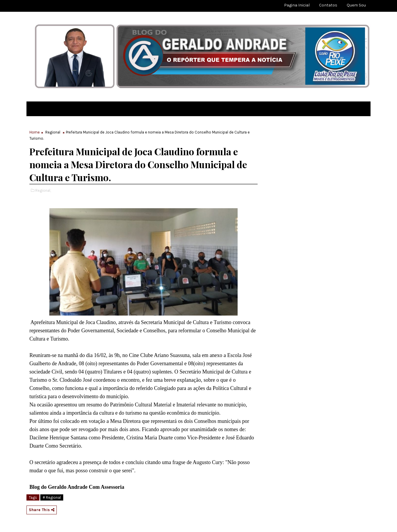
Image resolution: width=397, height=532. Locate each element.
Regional (53, 132)
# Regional (52, 497)
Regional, (43, 190)
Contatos (328, 5)
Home (35, 132)
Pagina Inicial (297, 5)
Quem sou (356, 5)
